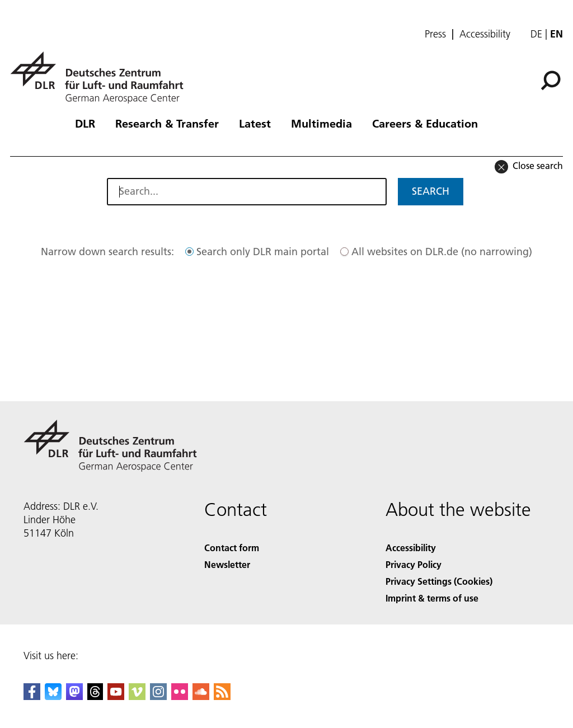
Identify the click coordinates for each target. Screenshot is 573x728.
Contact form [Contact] (232, 548)
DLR (85, 123)
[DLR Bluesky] (53, 696)
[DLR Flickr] (180, 696)
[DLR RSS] (222, 696)
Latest (255, 123)
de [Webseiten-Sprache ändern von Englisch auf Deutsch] (536, 34)
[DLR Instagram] (158, 696)
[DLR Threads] (95, 696)
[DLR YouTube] (116, 696)
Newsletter (227, 564)
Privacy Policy (414, 564)
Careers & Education (425, 123)
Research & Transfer (167, 123)
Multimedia (321, 123)
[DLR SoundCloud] (201, 696)
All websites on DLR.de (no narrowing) (442, 252)
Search (431, 191)
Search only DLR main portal (263, 252)
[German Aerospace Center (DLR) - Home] (101, 78)
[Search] (551, 81)
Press (435, 34)
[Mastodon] (74, 696)
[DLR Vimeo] (137, 696)
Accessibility (485, 34)
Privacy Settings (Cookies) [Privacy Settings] (439, 581)
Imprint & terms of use (432, 598)
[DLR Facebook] (32, 696)
